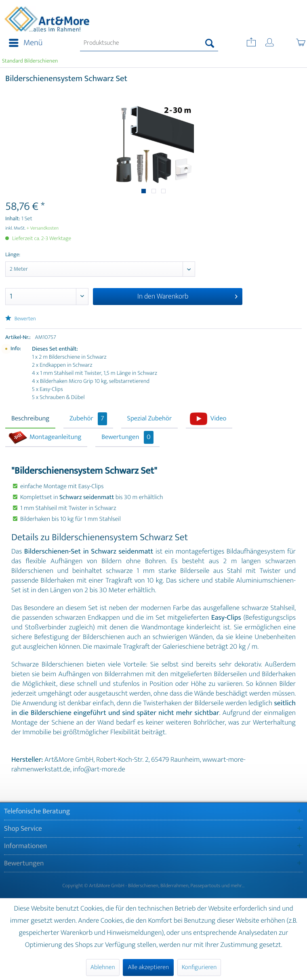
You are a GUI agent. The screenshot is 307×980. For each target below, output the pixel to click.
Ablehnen (103, 967)
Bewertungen (127, 437)
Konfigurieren (199, 967)
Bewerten (21, 319)
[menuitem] (23, 43)
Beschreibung (30, 419)
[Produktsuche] (149, 43)
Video (218, 419)
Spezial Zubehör (150, 419)
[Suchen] (210, 43)
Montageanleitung (55, 437)
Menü (26, 43)
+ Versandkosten (43, 228)
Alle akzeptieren (148, 967)
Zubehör (88, 419)
